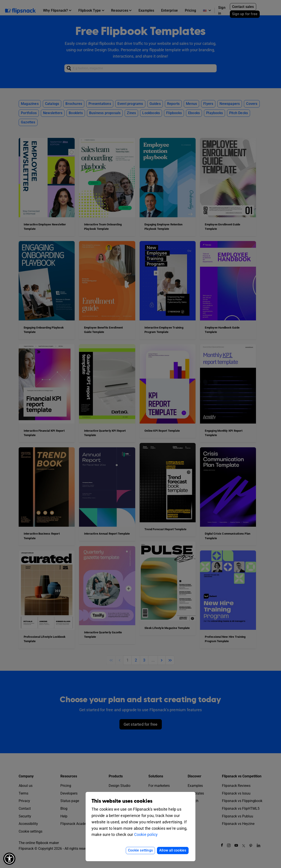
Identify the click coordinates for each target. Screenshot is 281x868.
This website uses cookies (122, 801)
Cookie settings (140, 850)
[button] (9, 859)
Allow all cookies (173, 850)
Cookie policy (146, 834)
